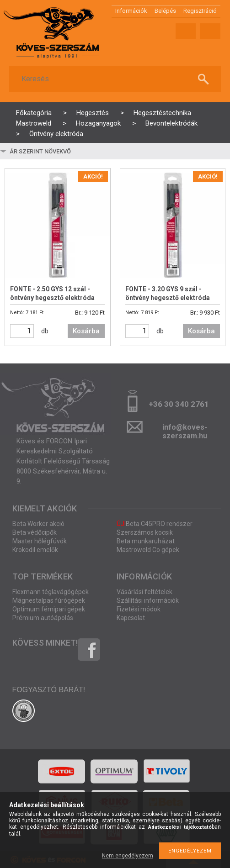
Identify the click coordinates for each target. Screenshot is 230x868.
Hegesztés (93, 113)
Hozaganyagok (98, 123)
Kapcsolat (131, 618)
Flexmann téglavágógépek (51, 592)
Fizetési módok (139, 609)
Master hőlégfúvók (40, 541)
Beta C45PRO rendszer (155, 524)
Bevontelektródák (171, 123)
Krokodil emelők (35, 550)
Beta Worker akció (38, 524)
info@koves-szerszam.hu (185, 430)
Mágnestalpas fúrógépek (49, 600)
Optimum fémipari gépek (49, 609)
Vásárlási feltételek (144, 592)
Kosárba (86, 331)
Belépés (165, 11)
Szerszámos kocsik (145, 532)
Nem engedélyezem (128, 856)
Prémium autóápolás (43, 618)
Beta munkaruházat (146, 541)
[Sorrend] (63, 151)
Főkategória (34, 113)
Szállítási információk (148, 600)
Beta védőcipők (35, 532)
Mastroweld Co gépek (148, 550)
